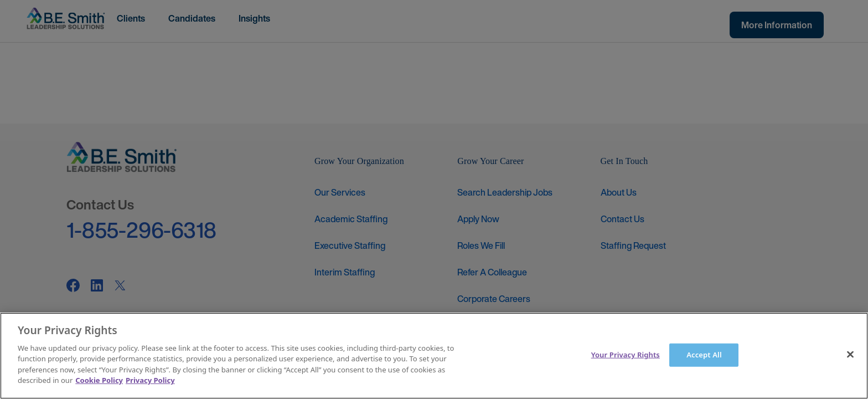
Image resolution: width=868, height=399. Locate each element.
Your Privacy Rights (626, 355)
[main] (434, 356)
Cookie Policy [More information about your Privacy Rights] (99, 380)
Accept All (704, 355)
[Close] (850, 354)
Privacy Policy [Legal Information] (150, 380)
